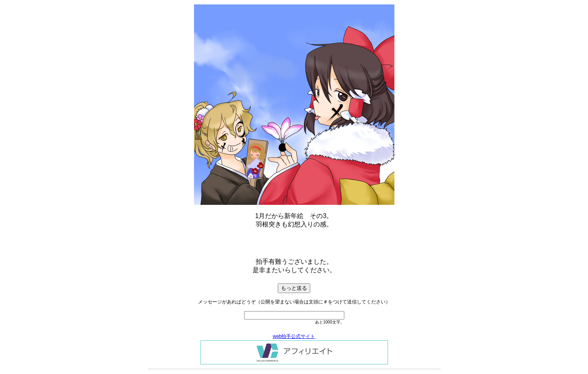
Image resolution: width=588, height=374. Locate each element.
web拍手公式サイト (294, 336)
